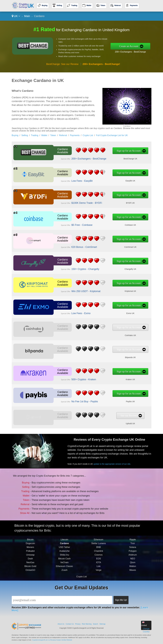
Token (103, 5)
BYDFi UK (116, 202)
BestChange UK (116, 158)
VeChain (64, 568)
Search (95, 624)
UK (16, 16)
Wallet (89, 5)
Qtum (133, 568)
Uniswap (30, 561)
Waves (133, 576)
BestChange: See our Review (62, 64)
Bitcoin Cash (65, 564)
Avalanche (64, 557)
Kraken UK (116, 378)
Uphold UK (116, 423)
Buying (45, 5)
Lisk (98, 572)
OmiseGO (30, 576)
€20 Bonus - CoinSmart (78, 246)
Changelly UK (116, 268)
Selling (59, 5)
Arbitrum (133, 561)
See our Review (115, 416)
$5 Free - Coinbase (76, 224)
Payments (134, 5)
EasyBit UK (116, 180)
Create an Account (129, 46)
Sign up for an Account (115, 151)
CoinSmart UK (116, 246)
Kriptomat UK (116, 290)
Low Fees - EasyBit (76, 180)
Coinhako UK (116, 334)
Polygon (133, 557)
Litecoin (64, 545)
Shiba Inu (65, 561)
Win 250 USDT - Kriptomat (79, 290)
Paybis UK (116, 400)
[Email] (62, 600)
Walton (133, 572)
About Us (61, 624)
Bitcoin (30, 545)
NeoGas (30, 568)
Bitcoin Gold (30, 572)
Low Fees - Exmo (75, 312)
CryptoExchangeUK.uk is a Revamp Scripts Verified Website (52, 640)
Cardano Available (60, 151)
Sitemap (102, 624)
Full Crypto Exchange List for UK (112, 135)
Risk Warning (87, 624)
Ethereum (99, 545)
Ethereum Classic (64, 572)
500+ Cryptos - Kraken (78, 378)
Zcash (65, 576)
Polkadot (30, 557)
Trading (74, 5)
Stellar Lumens (99, 549)
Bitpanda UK (116, 356)
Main (27, 16)
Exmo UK (116, 312)
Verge (99, 576)
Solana (133, 553)
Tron (133, 549)
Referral (118, 5)
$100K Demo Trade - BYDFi (80, 202)
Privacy (78, 624)
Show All (29, 510)
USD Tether (64, 553)
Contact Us (70, 624)
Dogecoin (30, 549)
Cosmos (99, 561)
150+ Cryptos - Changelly (79, 268)
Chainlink (99, 557)
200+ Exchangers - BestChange (130, 52)
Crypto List (88, 135)
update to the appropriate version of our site (117, 462)
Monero (30, 553)
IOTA (98, 568)
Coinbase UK (116, 224)
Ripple (133, 545)
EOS (99, 564)
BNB (99, 553)
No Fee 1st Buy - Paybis (78, 400)
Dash (30, 564)
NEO (133, 564)
